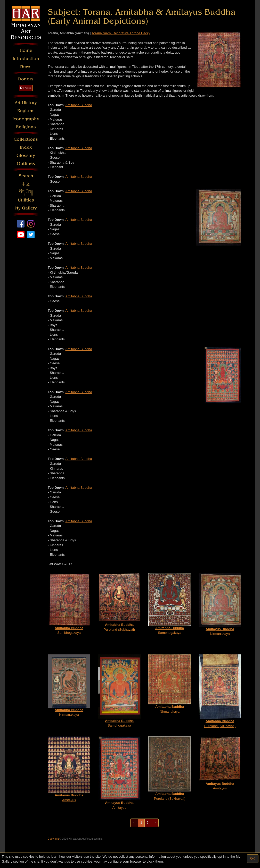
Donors (26, 79)
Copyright (53, 839)
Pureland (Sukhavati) (119, 602)
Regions (26, 111)
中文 (26, 184)
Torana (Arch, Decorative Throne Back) (121, 33)
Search (26, 176)
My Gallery (26, 208)
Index (26, 147)
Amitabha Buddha (79, 105)
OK (253, 858)
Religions (26, 127)
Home (26, 50)
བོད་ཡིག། (26, 192)
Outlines (26, 163)
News (26, 67)
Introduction (26, 59)
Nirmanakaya (220, 604)
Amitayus (69, 769)
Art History (26, 103)
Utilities (26, 200)
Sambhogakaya (69, 604)
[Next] (155, 823)
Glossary (26, 155)
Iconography (26, 119)
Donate (26, 88)
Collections (26, 139)
